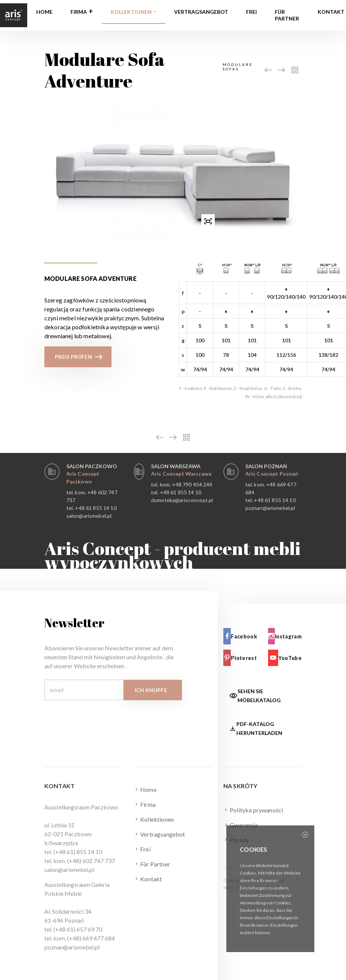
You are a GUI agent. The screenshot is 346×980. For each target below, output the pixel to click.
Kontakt (148, 879)
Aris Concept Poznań (272, 474)
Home (44, 12)
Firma (79, 12)
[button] (152, 221)
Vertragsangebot (201, 12)
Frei (251, 12)
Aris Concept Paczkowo (83, 478)
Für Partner (287, 15)
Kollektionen (131, 12)
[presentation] (138, 221)
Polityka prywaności (253, 810)
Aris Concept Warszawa (181, 474)
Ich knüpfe (151, 690)
